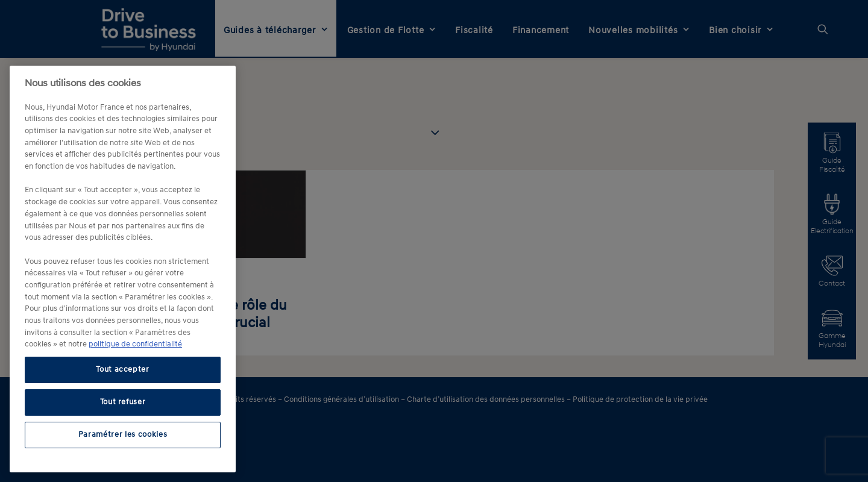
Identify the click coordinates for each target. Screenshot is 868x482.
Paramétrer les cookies (123, 435)
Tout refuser (123, 402)
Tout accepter (123, 370)
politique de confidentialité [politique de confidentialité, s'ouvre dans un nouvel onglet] (135, 344)
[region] (123, 269)
